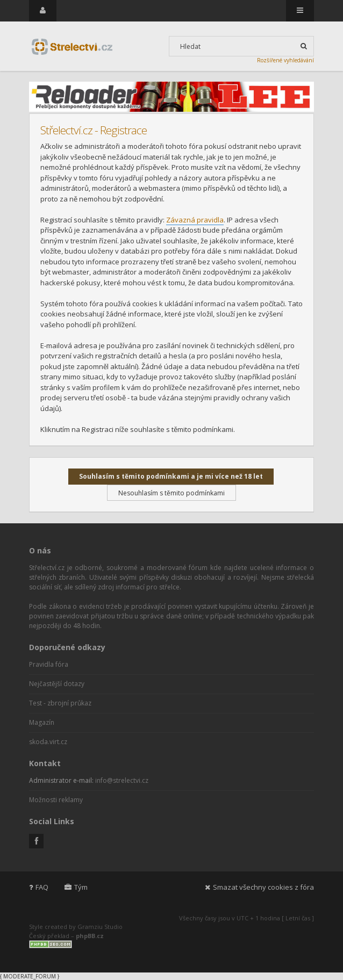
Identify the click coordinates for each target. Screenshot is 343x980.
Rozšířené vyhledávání (285, 60)
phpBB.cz (90, 936)
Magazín (42, 722)
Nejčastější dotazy (57, 684)
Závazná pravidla (195, 220)
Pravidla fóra (49, 664)
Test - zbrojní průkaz (60, 703)
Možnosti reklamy (56, 800)
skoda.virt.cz (48, 742)
